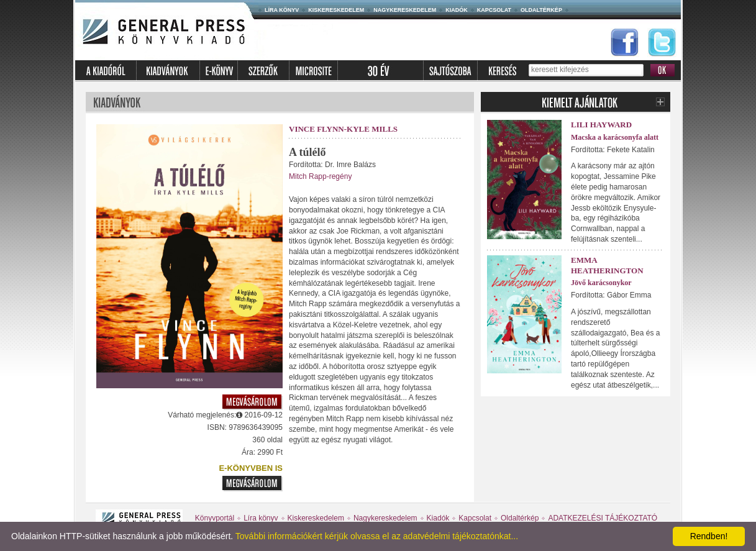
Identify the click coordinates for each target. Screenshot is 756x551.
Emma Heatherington (607, 265)
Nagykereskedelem (405, 10)
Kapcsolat (494, 10)
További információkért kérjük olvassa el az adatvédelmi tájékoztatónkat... (377, 536)
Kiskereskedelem (336, 10)
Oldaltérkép (541, 10)
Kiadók (457, 10)
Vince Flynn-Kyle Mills (343, 129)
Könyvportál (215, 518)
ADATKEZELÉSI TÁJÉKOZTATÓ (603, 518)
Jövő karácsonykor (601, 283)
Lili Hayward (601, 125)
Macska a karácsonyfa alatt (615, 137)
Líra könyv (282, 10)
